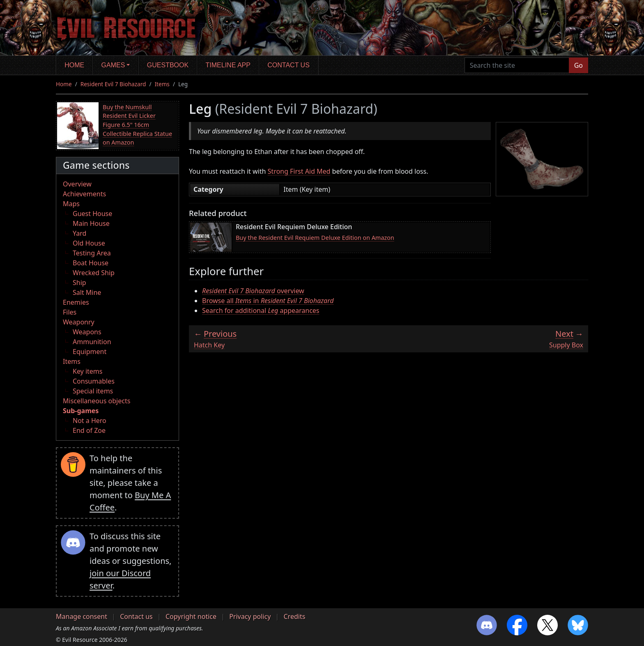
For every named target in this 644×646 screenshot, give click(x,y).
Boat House (91, 263)
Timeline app (228, 65)
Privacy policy (250, 616)
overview (253, 291)
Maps (71, 204)
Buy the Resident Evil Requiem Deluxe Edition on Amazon (315, 238)
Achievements (84, 194)
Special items (93, 391)
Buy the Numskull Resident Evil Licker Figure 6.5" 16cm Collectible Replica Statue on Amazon (137, 125)
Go (578, 65)
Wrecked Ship (94, 273)
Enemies (76, 302)
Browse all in (268, 301)
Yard (79, 233)
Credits (294, 616)
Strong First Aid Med (299, 171)
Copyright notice (191, 616)
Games (113, 65)
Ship (79, 283)
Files (70, 312)
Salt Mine (87, 292)
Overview (77, 184)
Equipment (90, 352)
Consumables (94, 381)
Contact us (289, 65)
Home (74, 65)
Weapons (87, 332)
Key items (87, 371)
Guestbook (168, 65)
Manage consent (82, 616)
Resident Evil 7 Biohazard (113, 84)
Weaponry (79, 322)
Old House (89, 243)
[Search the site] (517, 65)
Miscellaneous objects (97, 401)
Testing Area (92, 253)
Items (162, 84)
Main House (91, 223)
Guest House (92, 214)
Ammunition (92, 342)
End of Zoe (89, 430)
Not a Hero (90, 421)
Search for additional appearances (261, 310)
